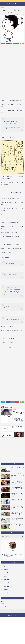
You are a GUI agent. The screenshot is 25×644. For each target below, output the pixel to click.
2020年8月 (5, 570)
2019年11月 (6, 583)
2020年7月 (5, 573)
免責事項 (17, 614)
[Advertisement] (12, 61)
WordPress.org (6, 607)
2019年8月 (5, 593)
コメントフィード (7, 605)
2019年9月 (5, 590)
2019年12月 (6, 580)
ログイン (4, 601)
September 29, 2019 (16, 129)
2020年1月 (5, 576)
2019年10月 (6, 586)
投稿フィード (6, 603)
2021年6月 (5, 566)
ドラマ (3, 8)
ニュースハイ (12, 4)
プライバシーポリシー (10, 614)
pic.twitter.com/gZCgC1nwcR (11, 123)
